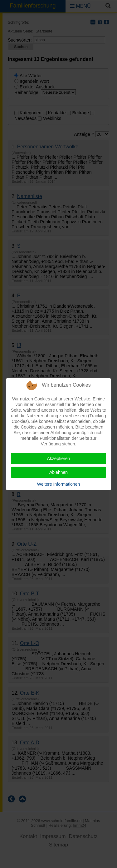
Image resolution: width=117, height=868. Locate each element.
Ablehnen (58, 472)
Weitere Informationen (58, 484)
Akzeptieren (59, 459)
